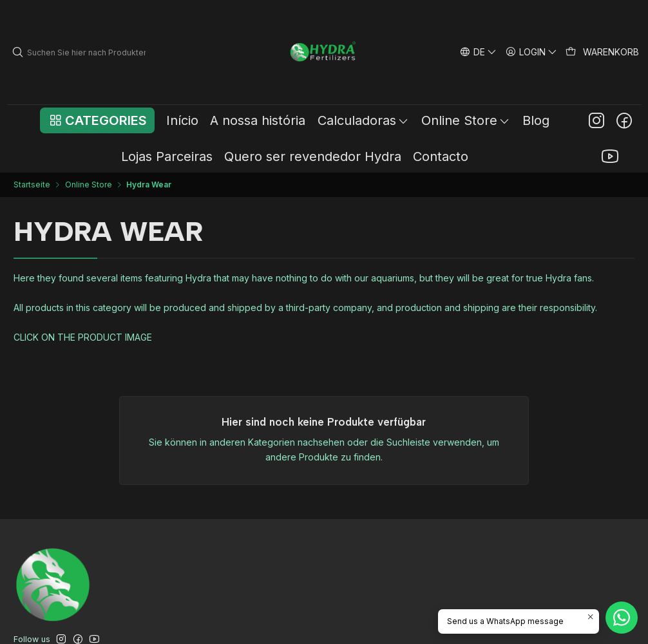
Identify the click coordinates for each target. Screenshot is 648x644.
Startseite (32, 185)
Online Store (89, 185)
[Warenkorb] (603, 52)
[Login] (532, 52)
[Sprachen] (478, 52)
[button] (97, 120)
